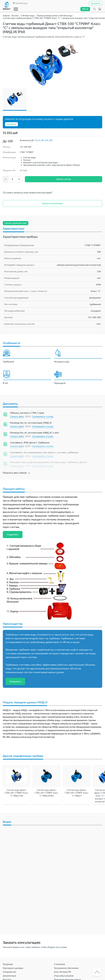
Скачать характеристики (16, 223)
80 (43, 140)
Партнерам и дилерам (13, 968)
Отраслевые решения (64, 976)
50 (36, 140)
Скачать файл (17, 416)
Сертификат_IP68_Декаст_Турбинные (30, 442)
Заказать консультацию (52, 203)
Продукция (8, 964)
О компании (59, 964)
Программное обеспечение (66, 968)
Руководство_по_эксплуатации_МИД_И (31, 423)
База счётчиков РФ (62, 972)
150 (46, 140)
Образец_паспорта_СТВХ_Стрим (27, 413)
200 (51, 140)
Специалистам (9, 972)
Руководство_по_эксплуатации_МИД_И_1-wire (34, 433)
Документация (9, 976)
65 (39, 140)
